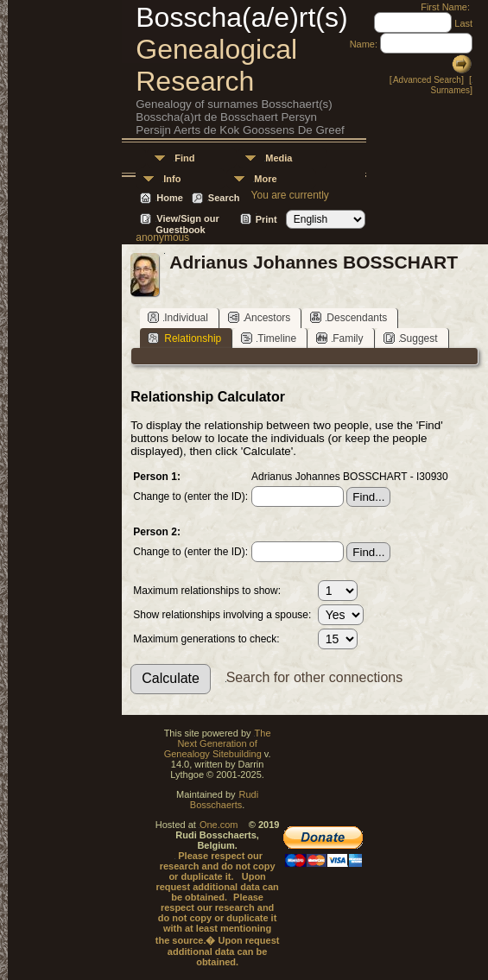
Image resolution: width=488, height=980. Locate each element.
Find (184, 158)
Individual (178, 317)
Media (279, 158)
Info (172, 179)
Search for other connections (315, 677)
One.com (219, 825)
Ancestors (259, 317)
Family (339, 338)
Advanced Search (427, 80)
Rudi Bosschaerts (224, 800)
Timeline (269, 338)
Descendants (349, 317)
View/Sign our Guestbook (187, 220)
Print (266, 219)
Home (170, 198)
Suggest (411, 338)
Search (224, 198)
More (265, 179)
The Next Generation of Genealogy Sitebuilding (218, 743)
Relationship (184, 338)
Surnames (450, 90)
